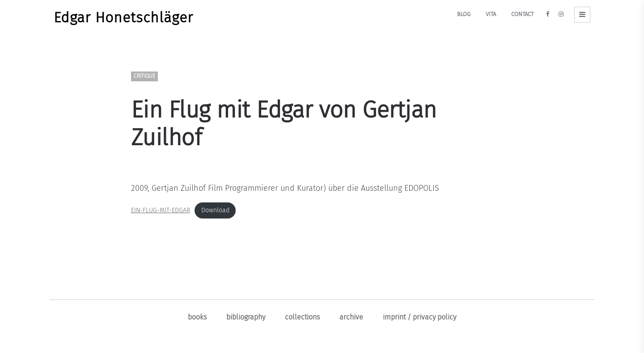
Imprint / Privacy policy (419, 317)
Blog (464, 14)
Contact (522, 14)
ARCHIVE (351, 317)
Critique (144, 76)
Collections (302, 317)
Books (197, 317)
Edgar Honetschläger (123, 17)
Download (215, 210)
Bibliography (246, 317)
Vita (491, 14)
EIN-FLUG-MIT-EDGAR (161, 210)
